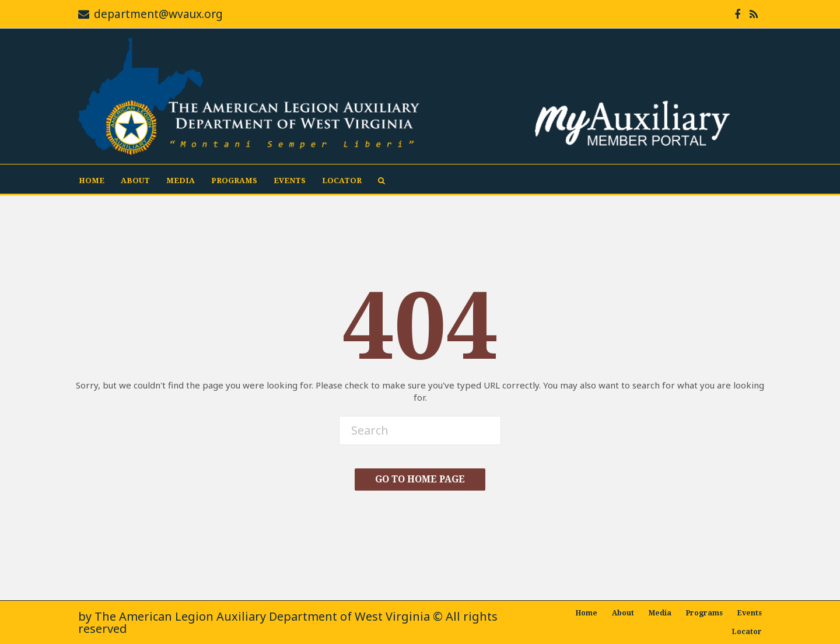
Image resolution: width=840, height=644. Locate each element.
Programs (234, 181)
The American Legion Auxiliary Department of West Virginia (262, 616)
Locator (342, 181)
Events (290, 181)
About (135, 181)
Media (181, 181)
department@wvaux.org (158, 14)
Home (92, 181)
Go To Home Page (420, 479)
